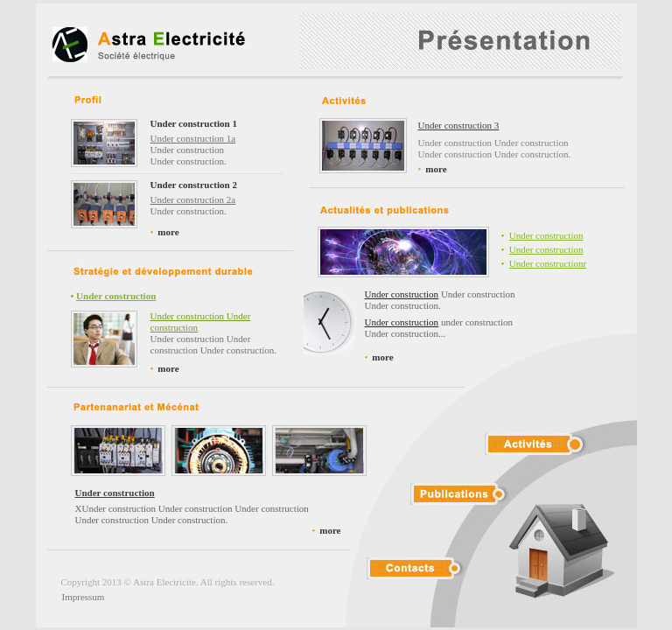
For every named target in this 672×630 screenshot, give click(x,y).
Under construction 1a (193, 138)
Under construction (546, 235)
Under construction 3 (459, 125)
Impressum (84, 597)
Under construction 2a (193, 199)
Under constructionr (548, 263)
